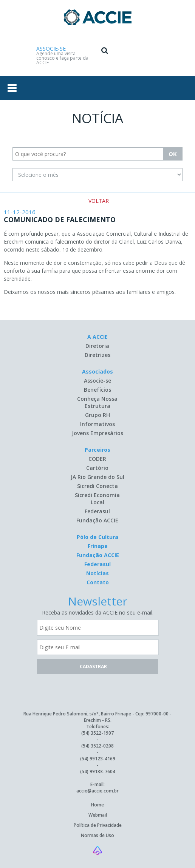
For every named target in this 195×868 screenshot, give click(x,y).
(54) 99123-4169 (98, 759)
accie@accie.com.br (97, 791)
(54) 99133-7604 (98, 771)
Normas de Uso (97, 835)
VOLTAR (99, 201)
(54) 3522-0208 (97, 746)
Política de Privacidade (98, 825)
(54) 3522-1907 (97, 733)
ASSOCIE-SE (51, 49)
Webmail (98, 815)
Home (97, 805)
